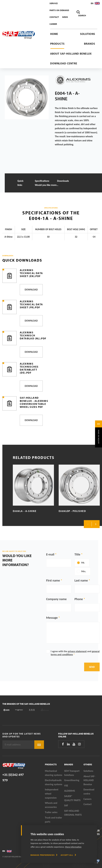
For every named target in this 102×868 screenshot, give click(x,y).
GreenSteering (72, 780)
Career (53, 24)
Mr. (83, 563)
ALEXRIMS (70, 791)
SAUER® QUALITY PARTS (72, 798)
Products (57, 44)
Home (54, 34)
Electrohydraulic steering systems (54, 782)
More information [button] (73, 847)
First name (53, 580)
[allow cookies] (68, 855)
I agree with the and (75, 653)
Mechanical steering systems (54, 773)
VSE (66, 786)
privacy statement (77, 651)
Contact (54, 17)
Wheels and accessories (51, 805)
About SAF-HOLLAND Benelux (71, 54)
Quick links (20, 183)
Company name (56, 599)
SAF (66, 805)
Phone (79, 599)
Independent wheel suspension (52, 794)
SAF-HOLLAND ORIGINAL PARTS (73, 813)
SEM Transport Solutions (72, 773)
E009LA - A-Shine (25, 511)
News (65, 17)
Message (52, 618)
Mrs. (84, 571)
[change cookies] (44, 855)
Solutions (88, 34)
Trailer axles (51, 812)
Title (77, 554)
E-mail (50, 554)
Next (96, 524)
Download (31, 290)
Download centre (64, 63)
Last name (81, 580)
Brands (90, 44)
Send (92, 667)
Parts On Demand (59, 10)
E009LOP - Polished (72, 511)
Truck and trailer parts (53, 820)
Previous (88, 524)
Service (54, 3)
